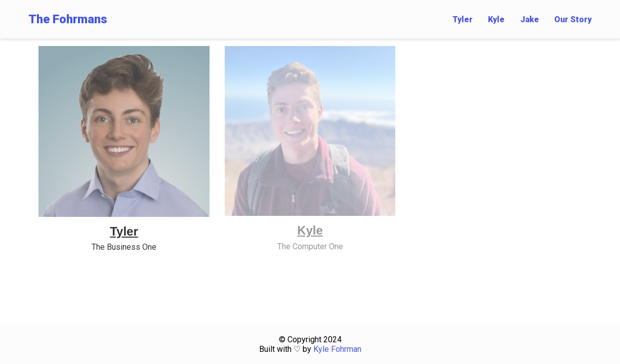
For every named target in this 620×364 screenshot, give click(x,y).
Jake (530, 19)
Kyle (496, 19)
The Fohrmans (68, 19)
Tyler (463, 19)
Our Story (573, 19)
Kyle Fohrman (337, 349)
